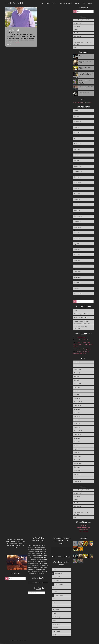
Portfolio (55, 635)
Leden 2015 (77, 238)
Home (55, 599)
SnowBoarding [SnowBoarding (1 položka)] (88, 103)
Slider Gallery (57, 624)
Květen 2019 (77, 183)
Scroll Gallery (57, 617)
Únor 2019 (77, 199)
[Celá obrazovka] (69, 557)
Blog (54, 570)
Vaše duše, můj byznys (85, 349)
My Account (56, 610)
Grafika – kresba (59, 595)
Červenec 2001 (78, 294)
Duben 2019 (77, 188)
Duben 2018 (77, 233)
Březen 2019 (77, 194)
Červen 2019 (77, 177)
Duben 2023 (77, 127)
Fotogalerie (77, 26)
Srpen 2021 (77, 149)
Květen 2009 (77, 255)
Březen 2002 (77, 288)
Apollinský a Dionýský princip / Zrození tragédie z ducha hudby (86, 75)
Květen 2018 (77, 227)
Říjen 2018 (77, 211)
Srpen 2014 (77, 244)
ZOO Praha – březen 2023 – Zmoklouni (85, 81)
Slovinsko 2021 (59, 573)
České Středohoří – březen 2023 (86, 87)
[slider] (36, 583)
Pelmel (76, 33)
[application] (38, 583)
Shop (54, 620)
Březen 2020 (77, 161)
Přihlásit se (83, 525)
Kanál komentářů (83, 529)
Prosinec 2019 (78, 166)
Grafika (55, 591)
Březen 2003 (77, 283)
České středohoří (57, 581)
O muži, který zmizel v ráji (85, 61)
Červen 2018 (77, 222)
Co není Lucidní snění (84, 93)
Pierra (9, 32)
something (56, 628)
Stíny (80, 56)
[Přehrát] (30, 583)
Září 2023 (77, 116)
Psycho (9, 44)
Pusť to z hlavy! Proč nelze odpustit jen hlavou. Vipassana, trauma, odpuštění (83, 344)
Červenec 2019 (78, 172)
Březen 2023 (77, 133)
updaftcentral (56, 631)
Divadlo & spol (78, 23)
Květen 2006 (77, 277)
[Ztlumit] (42, 583)
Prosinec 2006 (78, 266)
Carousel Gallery (57, 577)
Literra (76, 30)
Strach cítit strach (81, 337)
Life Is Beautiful (14, 3)
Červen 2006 (77, 272)
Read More (17, 42)
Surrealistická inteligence (85, 67)
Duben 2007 (77, 260)
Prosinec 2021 (78, 144)
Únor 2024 (77, 111)
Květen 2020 (77, 155)
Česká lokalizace (83, 531)
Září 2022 (77, 138)
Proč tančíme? (78, 36)
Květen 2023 (77, 122)
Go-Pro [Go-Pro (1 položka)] (79, 103)
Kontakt (55, 606)
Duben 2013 (77, 249)
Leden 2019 (77, 205)
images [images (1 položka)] (83, 103)
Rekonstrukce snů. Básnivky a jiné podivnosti (83, 43)
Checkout (55, 588)
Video (76, 47)
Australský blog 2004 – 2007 (81, 20)
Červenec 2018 (78, 216)
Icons (54, 602)
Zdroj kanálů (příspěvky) (83, 527)
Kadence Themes (23, 640)
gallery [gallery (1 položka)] (75, 103)
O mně (55, 613)
